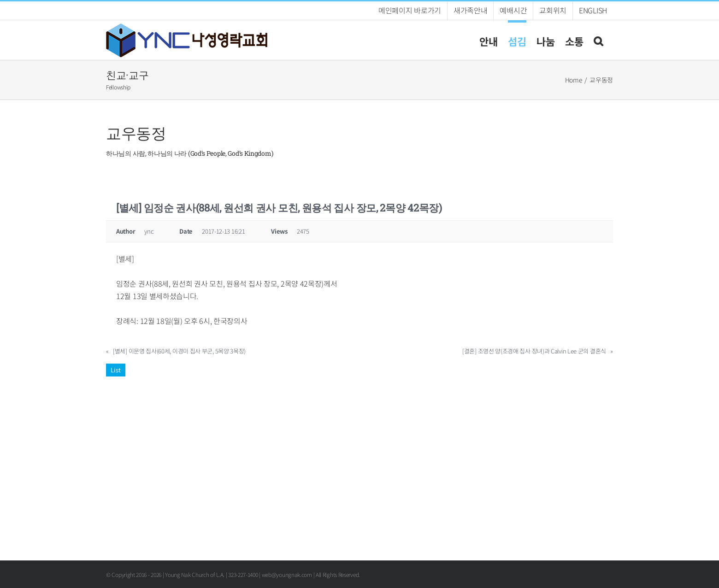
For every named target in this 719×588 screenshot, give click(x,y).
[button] (598, 40)
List (116, 370)
